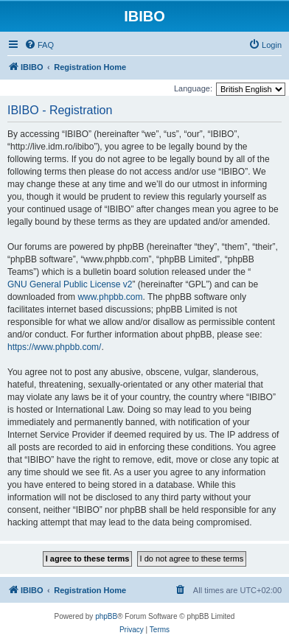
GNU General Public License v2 (70, 284)
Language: (193, 88)
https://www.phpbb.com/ (54, 347)
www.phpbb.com (110, 297)
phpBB (106, 616)
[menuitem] (39, 45)
